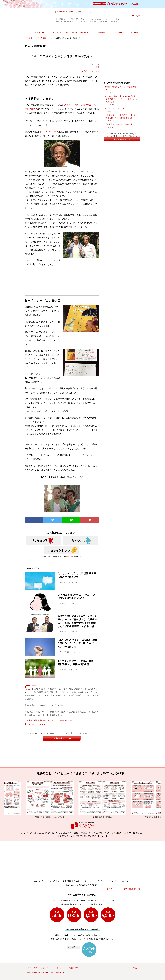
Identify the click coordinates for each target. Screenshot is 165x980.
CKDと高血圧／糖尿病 (109, 799)
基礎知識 (102, 32)
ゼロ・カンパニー (48, 132)
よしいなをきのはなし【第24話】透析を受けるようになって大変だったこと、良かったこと (77, 643)
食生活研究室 (72, 32)
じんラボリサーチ (87, 27)
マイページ (133, 32)
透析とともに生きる (91, 71)
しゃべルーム (40, 32)
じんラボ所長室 (65, 27)
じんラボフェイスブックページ (40, 724)
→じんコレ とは (112, 889)
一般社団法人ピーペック (44, 973)
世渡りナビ (41, 27)
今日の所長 (105, 27)
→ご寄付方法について (131, 889)
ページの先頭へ (133, 968)
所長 (97, 67)
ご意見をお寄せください (62, 738)
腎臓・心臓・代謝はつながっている (56, 799)
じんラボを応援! (129, 27)
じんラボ (28, 38)
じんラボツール (117, 32)
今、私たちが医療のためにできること (121, 108)
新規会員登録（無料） (66, 12)
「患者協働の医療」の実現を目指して (121, 124)
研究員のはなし (87, 32)
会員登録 (69, 556)
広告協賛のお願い (73, 968)
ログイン (86, 12)
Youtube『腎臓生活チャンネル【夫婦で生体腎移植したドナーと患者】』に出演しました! (121, 99)
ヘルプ (29, 968)
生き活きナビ (56, 32)
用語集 (138, 16)
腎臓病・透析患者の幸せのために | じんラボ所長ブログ (49, 720)
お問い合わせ (39, 968)
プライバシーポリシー (55, 968)
